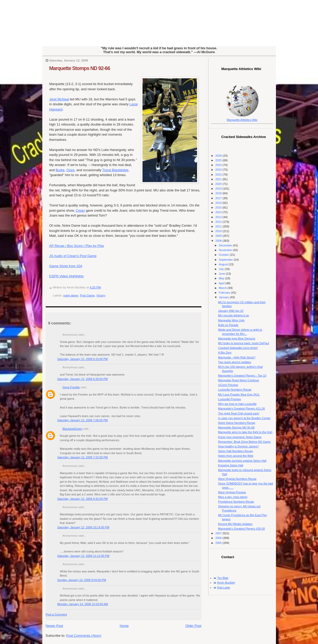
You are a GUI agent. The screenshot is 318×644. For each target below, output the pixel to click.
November (226, 250)
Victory (101, 295)
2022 (219, 175)
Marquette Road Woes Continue (239, 380)
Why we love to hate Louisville (237, 404)
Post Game (87, 295)
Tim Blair (223, 578)
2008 (219, 241)
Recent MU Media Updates (235, 524)
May (222, 278)
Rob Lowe (224, 587)
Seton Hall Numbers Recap (235, 451)
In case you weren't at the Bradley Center (244, 418)
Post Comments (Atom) (84, 636)
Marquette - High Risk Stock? (237, 357)
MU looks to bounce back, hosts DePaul (243, 343)
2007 (219, 533)
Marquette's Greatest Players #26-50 (241, 529)
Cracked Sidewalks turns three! (238, 348)
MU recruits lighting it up (234, 315)
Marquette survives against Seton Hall (242, 461)
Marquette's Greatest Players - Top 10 (242, 376)
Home (124, 626)
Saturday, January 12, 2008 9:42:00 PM (83, 499)
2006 (219, 538)
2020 (219, 184)
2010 (219, 231)
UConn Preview (228, 385)
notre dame (71, 295)
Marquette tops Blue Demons (237, 338)
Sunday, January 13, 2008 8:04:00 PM (82, 580)
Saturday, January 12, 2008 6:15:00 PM (83, 359)
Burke (60, 170)
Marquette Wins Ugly (231, 320)
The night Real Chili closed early (239, 413)
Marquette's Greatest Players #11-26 (241, 408)
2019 (219, 189)
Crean (80, 210)
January (224, 297)
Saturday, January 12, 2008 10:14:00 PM (83, 527)
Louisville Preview (229, 399)
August (224, 264)
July (222, 269)
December (226, 245)
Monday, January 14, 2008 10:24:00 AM (83, 604)
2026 (219, 156)
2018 (219, 193)
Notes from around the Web (236, 456)
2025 (219, 160)
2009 (219, 236)
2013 (219, 217)
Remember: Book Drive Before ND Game (244, 442)
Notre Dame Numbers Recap (236, 423)
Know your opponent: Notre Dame (240, 437)
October (224, 255)
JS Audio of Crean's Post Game (73, 256)
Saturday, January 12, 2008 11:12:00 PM (83, 556)
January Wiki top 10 (231, 311)
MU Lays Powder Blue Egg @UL (239, 394)
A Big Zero (225, 352)
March (223, 288)
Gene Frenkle (71, 387)
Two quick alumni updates (235, 362)
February (225, 293)
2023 (219, 170)
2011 (219, 226)
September (226, 260)
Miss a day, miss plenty (233, 497)
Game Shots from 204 (66, 266)
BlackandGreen (72, 429)
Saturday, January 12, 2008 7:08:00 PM (83, 420)
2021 (219, 179)
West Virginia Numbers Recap (237, 479)
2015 (219, 207)
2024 (219, 165)
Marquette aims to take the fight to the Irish (245, 432)
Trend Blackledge (115, 170)
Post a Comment (56, 614)
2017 (219, 198)
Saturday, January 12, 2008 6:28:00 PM (83, 379)
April (222, 283)
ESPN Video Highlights (67, 276)
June (222, 274)
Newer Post (54, 626)
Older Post (193, 626)
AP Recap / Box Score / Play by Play (77, 246)
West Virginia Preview (232, 492)
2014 (219, 212)
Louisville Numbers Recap (235, 390)
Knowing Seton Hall (231, 465)
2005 (219, 543)
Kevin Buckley (226, 583)
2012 (219, 222)
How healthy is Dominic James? (238, 446)
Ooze (70, 170)
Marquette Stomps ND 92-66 (80, 68)
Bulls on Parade (228, 325)
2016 (219, 203)
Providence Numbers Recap (236, 502)
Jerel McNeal (59, 99)
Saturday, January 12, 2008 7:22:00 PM (83, 457)
